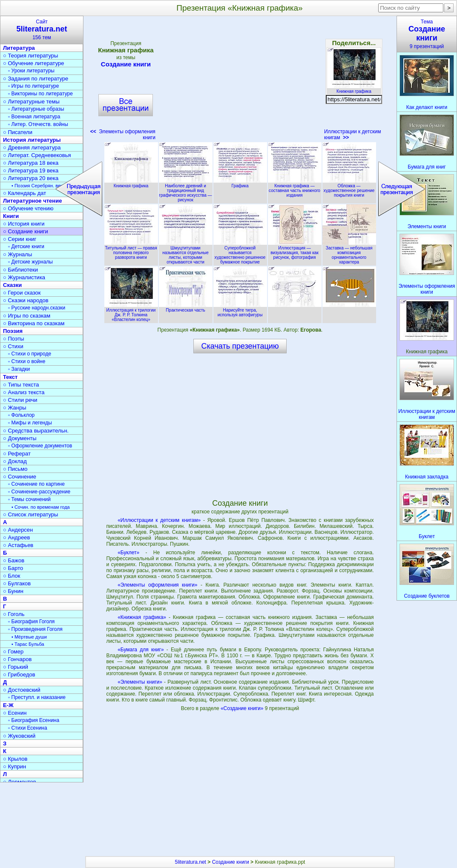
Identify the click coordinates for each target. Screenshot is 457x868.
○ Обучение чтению (28, 208)
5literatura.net (191, 862)
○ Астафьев (18, 545)
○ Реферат (17, 454)
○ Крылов (15, 759)
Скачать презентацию (240, 346)
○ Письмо (15, 469)
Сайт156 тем (42, 30)
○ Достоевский (22, 690)
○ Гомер (13, 652)
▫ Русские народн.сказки (37, 308)
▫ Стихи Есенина (28, 728)
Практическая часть (186, 308)
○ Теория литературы (30, 56)
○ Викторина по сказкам (34, 323)
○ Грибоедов (19, 675)
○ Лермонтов (20, 782)
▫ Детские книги (26, 246)
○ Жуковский (19, 736)
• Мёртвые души (29, 637)
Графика (240, 183)
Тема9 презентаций (427, 34)
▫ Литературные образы (36, 109)
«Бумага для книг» (141, 650)
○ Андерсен (18, 530)
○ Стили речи (20, 400)
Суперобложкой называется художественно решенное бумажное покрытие (240, 253)
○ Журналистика (24, 277)
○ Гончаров (17, 659)
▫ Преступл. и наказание (37, 697)
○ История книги (24, 224)
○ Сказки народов (26, 300)
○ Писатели (18, 132)
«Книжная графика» (142, 617)
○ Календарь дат (24, 193)
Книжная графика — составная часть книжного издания (295, 188)
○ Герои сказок (22, 293)
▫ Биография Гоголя (31, 622)
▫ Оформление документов (40, 446)
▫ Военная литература (34, 117)
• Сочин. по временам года (41, 507)
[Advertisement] (240, 81)
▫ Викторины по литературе (40, 94)
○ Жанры (15, 408)
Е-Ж (8, 705)
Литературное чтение (32, 201)
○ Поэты (14, 339)
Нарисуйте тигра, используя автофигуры (240, 310)
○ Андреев (17, 537)
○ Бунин (13, 591)
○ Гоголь (14, 614)
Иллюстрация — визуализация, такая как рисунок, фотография (295, 250)
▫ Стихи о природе (30, 354)
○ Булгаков (17, 583)
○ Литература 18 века (31, 163)
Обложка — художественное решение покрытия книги (349, 188)
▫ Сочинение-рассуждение (39, 492)
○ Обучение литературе (34, 63)
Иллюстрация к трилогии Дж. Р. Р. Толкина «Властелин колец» (131, 312)
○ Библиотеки (20, 270)
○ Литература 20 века (31, 178)
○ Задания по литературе (36, 79)
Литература (19, 48)
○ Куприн (14, 766)
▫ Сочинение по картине (36, 484)
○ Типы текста (21, 385)
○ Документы (20, 438)
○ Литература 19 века (31, 170)
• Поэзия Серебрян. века (38, 186)
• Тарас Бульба (28, 644)
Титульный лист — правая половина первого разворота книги (131, 250)
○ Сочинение (20, 477)
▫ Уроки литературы (31, 71)
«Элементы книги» (140, 682)
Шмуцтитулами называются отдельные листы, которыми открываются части (186, 253)
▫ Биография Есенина (34, 720)
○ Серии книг (20, 239)
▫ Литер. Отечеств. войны (38, 124)
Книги (11, 216)
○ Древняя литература (32, 148)
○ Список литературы (30, 514)
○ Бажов (14, 560)
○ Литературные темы (31, 102)
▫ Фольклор (21, 415)
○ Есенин (15, 713)
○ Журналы (17, 254)
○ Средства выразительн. (36, 431)
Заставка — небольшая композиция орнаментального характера (349, 253)
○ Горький (16, 667)
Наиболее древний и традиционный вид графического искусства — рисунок (186, 191)
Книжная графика (354, 89)
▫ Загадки (19, 369)
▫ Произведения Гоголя (35, 629)
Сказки (12, 285)
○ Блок (12, 576)
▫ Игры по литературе (33, 86)
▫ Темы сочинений (29, 499)
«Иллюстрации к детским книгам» (159, 520)
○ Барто (13, 568)
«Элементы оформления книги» (157, 585)
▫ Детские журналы (30, 262)
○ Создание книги (26, 231)
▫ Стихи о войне (27, 361)
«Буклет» (128, 553)
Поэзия (13, 331)
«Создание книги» (243, 708)
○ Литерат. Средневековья (37, 155)
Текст (10, 377)
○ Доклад (15, 461)
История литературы (32, 140)
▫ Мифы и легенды (30, 423)
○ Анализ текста (24, 392)
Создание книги (126, 64)
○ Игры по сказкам (27, 316)
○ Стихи (13, 346)
